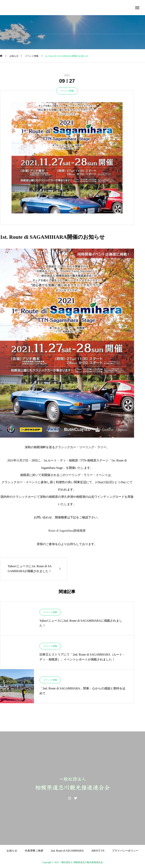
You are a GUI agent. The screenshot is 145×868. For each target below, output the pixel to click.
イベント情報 (67, 91)
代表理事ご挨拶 (34, 851)
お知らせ (12, 851)
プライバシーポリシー (125, 851)
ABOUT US (98, 851)
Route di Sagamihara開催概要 (67, 531)
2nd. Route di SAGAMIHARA (67, 851)
